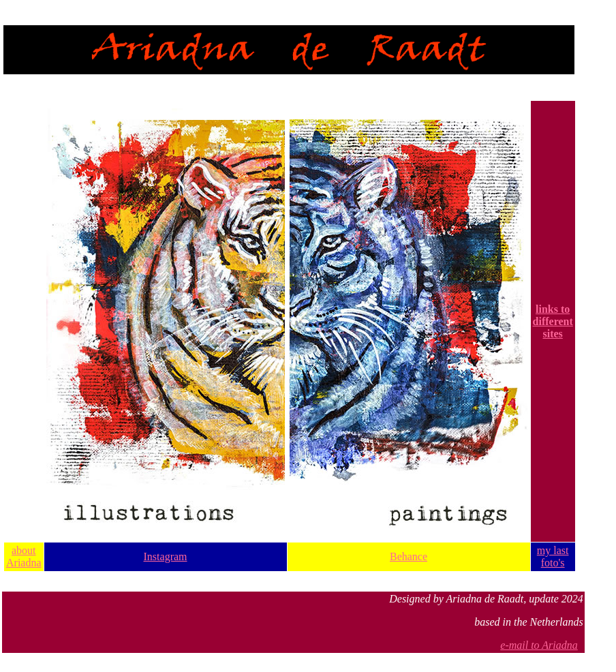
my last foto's (553, 556)
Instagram (166, 556)
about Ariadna (24, 556)
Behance (409, 556)
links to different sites (553, 321)
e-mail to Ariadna (539, 645)
